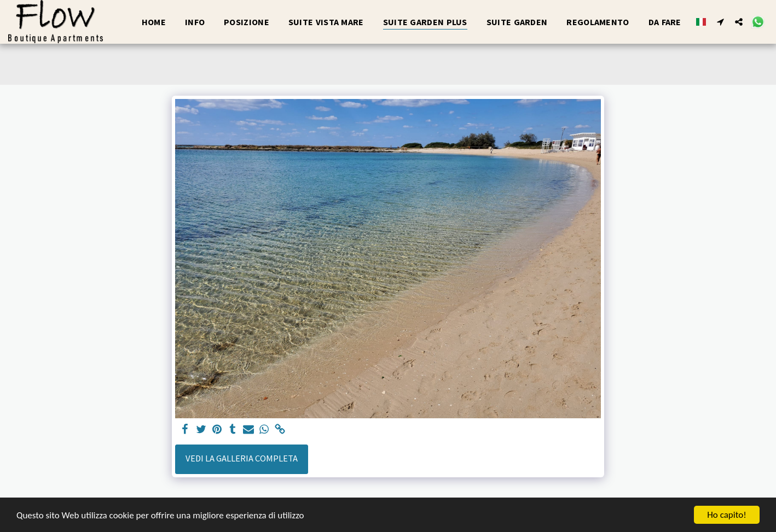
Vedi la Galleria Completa (242, 458)
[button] (720, 22)
